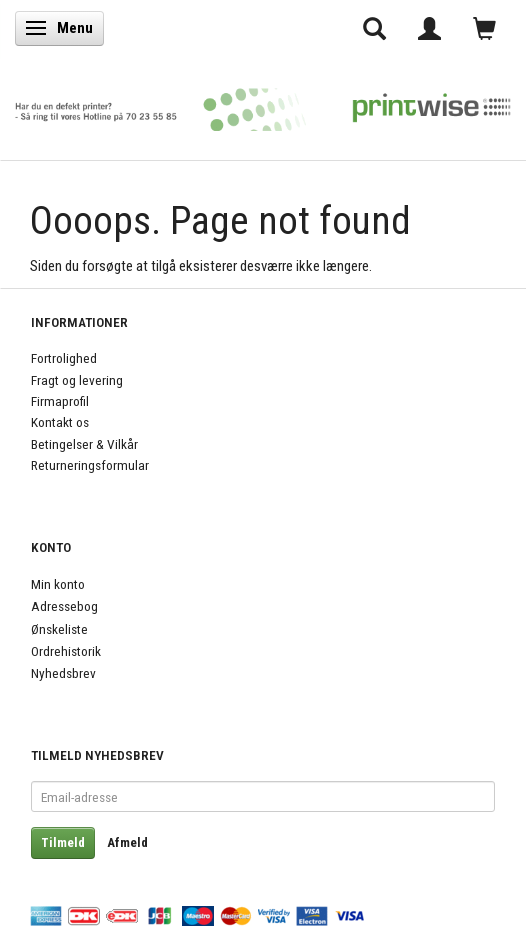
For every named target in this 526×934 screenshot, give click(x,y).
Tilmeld (63, 842)
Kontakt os (60, 422)
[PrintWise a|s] (263, 103)
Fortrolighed (64, 358)
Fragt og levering (77, 380)
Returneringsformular (90, 465)
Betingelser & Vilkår (84, 444)
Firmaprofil (60, 401)
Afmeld (127, 842)
